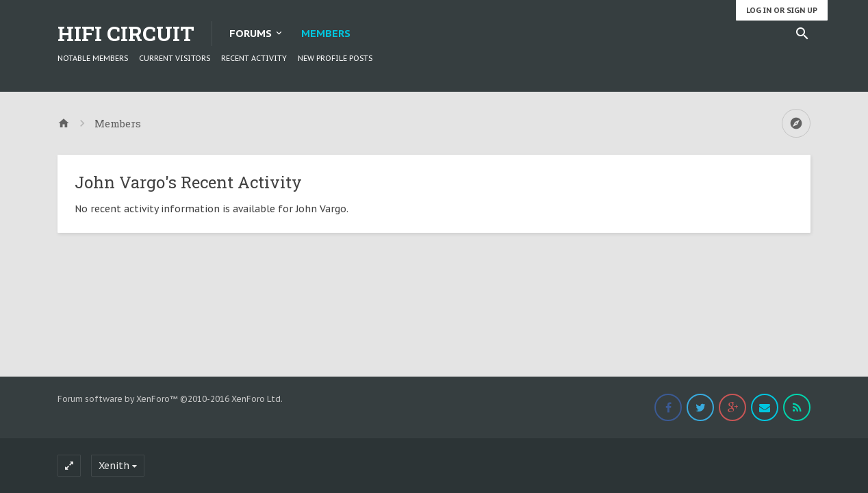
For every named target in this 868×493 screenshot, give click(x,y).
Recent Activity (254, 58)
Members (326, 33)
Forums (251, 33)
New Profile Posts (335, 58)
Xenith (114, 466)
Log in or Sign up (782, 10)
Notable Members (93, 58)
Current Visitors (175, 58)
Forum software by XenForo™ (170, 399)
